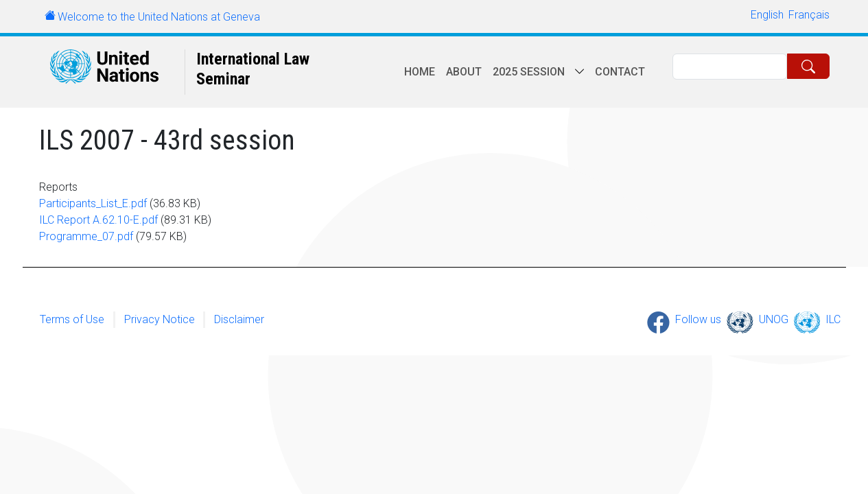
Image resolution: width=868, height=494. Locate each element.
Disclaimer (239, 319)
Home (420, 72)
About (464, 72)
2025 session (529, 72)
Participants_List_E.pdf (93, 203)
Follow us (698, 319)
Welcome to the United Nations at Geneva (159, 17)
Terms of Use (72, 319)
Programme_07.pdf (86, 236)
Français (809, 15)
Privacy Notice (160, 319)
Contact (620, 72)
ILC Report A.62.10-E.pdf (98, 220)
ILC (833, 319)
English (767, 15)
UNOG (774, 319)
